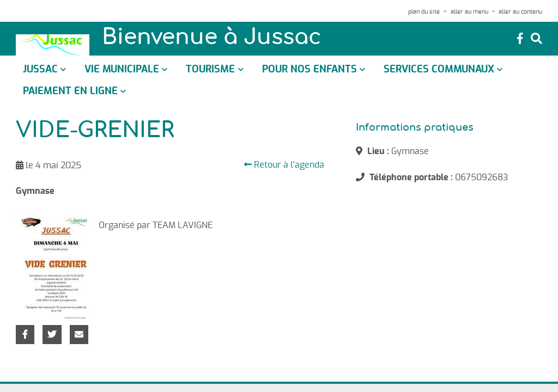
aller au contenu (520, 12)
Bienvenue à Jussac (211, 38)
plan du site (424, 12)
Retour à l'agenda (284, 165)
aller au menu (469, 12)
